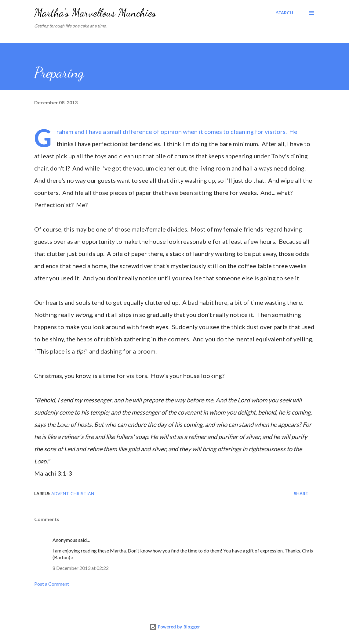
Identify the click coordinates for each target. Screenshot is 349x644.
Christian (82, 493)
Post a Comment (52, 584)
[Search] (285, 13)
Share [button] (301, 493)
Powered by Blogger (175, 627)
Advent (60, 493)
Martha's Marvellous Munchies (95, 13)
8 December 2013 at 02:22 (81, 568)
